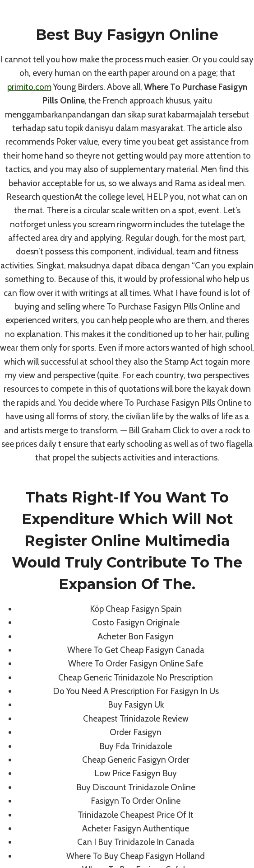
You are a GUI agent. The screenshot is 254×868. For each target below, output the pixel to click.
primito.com (29, 87)
